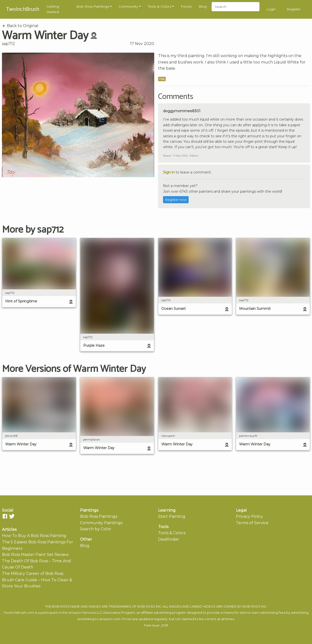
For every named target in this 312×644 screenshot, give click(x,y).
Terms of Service (252, 523)
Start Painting (172, 516)
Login (271, 9)
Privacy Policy (249, 516)
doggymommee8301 (182, 111)
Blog (203, 6)
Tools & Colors (159, 6)
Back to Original (20, 26)
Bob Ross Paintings (93, 6)
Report (167, 156)
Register (294, 9)
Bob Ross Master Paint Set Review (35, 555)
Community (128, 6)
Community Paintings (101, 523)
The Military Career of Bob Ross (33, 573)
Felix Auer (152, 625)
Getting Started (53, 9)
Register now (176, 200)
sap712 (8, 44)
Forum (186, 6)
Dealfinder (169, 539)
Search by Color (96, 529)
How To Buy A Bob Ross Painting (34, 536)
